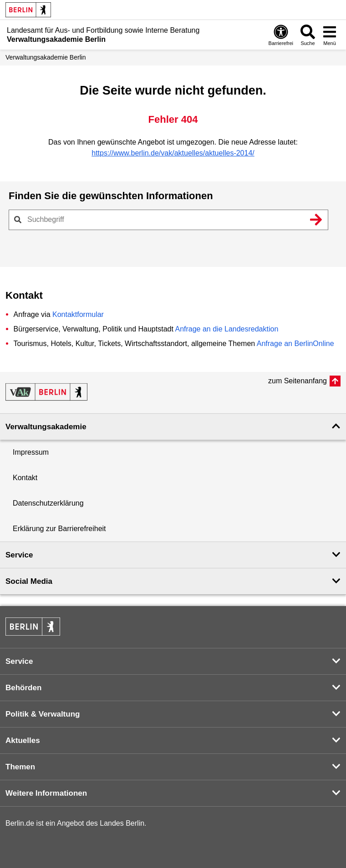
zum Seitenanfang (298, 381)
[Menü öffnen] (330, 35)
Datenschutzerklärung (48, 503)
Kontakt (25, 478)
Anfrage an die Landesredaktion (226, 329)
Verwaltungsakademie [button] (46, 427)
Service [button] (19, 555)
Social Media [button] (29, 581)
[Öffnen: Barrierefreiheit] (281, 35)
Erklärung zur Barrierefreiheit (59, 529)
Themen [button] (20, 767)
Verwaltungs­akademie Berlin (46, 57)
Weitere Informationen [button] (46, 793)
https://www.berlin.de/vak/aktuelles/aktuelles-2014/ (173, 153)
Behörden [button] (23, 688)
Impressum (31, 452)
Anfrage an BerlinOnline (295, 344)
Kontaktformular (78, 314)
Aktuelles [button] (23, 740)
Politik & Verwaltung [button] (43, 714)
